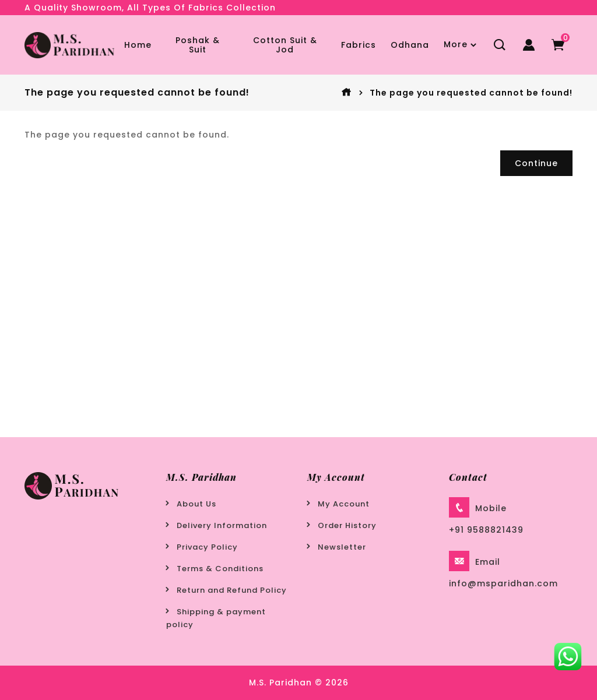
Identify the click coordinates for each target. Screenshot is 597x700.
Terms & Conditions (220, 569)
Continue (536, 163)
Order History (347, 525)
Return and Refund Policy (232, 590)
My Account (344, 504)
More (456, 44)
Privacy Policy (207, 547)
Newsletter (342, 547)
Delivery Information (222, 525)
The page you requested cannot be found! (471, 93)
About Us (196, 504)
